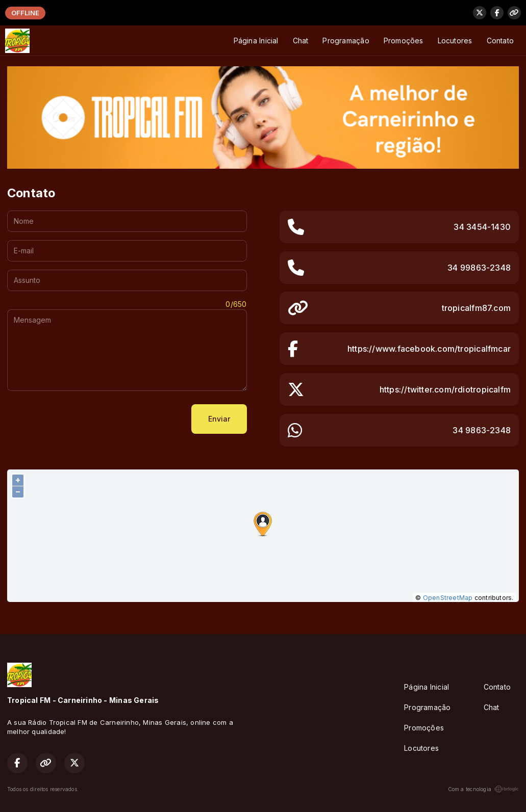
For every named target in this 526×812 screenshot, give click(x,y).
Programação (346, 41)
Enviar (219, 419)
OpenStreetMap (448, 598)
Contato (500, 41)
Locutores (455, 41)
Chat (301, 41)
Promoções (404, 41)
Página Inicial (256, 41)
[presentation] (85, 419)
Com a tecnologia (483, 789)
